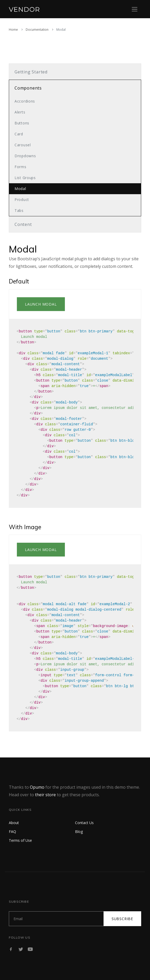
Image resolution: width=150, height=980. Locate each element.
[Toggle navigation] (135, 9)
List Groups (25, 178)
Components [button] (28, 88)
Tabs (19, 210)
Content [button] (23, 224)
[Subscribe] (56, 919)
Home (13, 30)
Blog (79, 832)
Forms (21, 167)
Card (19, 134)
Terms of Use (20, 840)
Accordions (25, 101)
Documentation (37, 30)
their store (45, 795)
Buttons (22, 123)
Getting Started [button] (31, 72)
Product (22, 200)
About (14, 823)
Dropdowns (25, 156)
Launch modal (41, 304)
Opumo (37, 787)
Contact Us (84, 823)
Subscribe (122, 919)
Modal (20, 189)
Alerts (20, 112)
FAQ (12, 832)
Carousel (23, 145)
